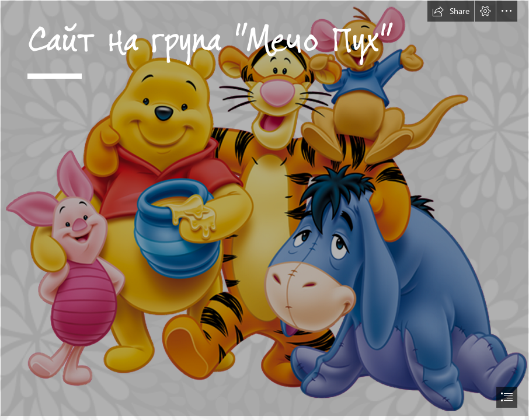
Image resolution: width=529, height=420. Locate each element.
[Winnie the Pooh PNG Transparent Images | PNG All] (264, 208)
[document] (264, 210)
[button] (451, 11)
